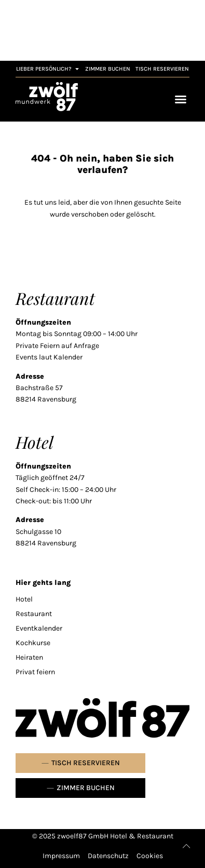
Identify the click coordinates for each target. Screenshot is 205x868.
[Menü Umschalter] (181, 99)
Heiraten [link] (29, 657)
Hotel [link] (24, 599)
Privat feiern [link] (35, 672)
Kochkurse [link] (33, 643)
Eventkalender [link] (39, 628)
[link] (47, 97)
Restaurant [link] (34, 614)
